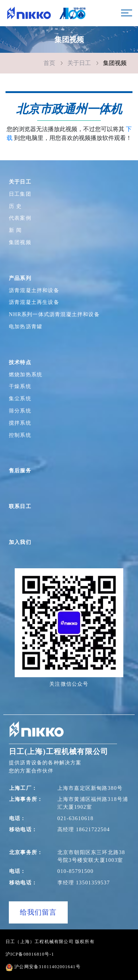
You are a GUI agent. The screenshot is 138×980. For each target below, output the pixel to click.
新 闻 (15, 230)
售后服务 (20, 470)
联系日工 (20, 506)
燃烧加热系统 (26, 374)
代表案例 (20, 218)
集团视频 (115, 63)
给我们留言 (38, 912)
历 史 (15, 206)
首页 (49, 63)
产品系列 (20, 278)
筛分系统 (20, 411)
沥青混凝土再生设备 (34, 302)
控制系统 (20, 435)
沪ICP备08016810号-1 (30, 954)
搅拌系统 (20, 423)
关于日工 (79, 63)
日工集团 (20, 194)
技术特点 (20, 362)
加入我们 (20, 542)
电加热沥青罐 (26, 326)
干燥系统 (20, 386)
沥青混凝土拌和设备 (34, 290)
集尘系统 (20, 398)
